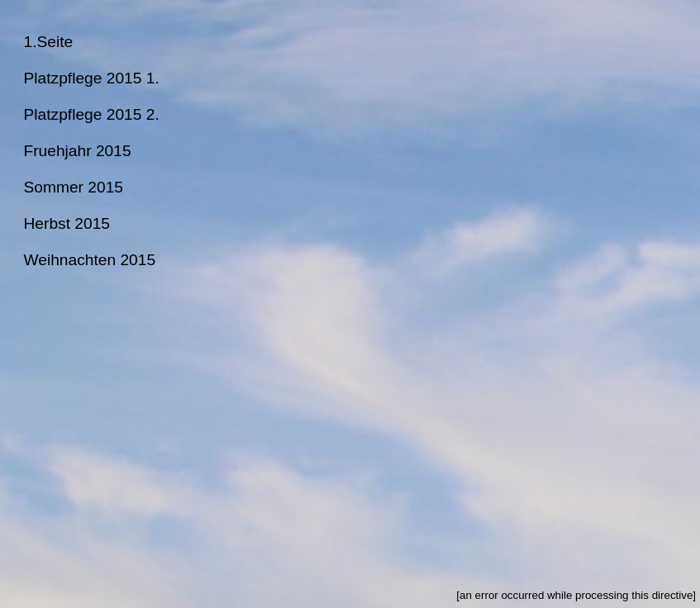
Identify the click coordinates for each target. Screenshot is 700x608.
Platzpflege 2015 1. (91, 78)
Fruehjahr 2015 (77, 151)
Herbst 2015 (67, 223)
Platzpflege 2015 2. (91, 114)
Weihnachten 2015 (89, 260)
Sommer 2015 (73, 187)
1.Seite (48, 42)
